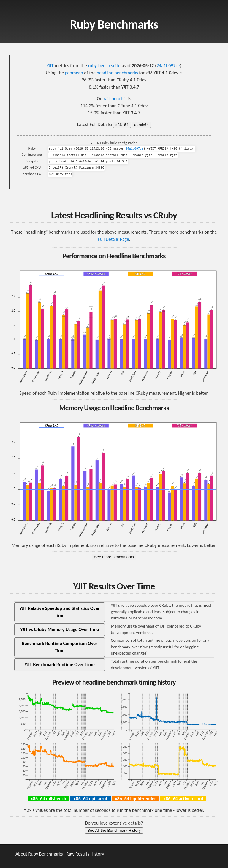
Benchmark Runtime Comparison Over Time (60, 647)
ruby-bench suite (104, 66)
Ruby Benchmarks (114, 24)
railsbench (113, 99)
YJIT (50, 66)
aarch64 (141, 125)
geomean (74, 73)
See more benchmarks (114, 557)
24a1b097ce (168, 66)
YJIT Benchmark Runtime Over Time (60, 665)
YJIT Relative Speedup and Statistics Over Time (60, 612)
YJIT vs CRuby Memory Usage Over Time (60, 629)
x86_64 (122, 125)
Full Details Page (113, 239)
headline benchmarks (117, 73)
